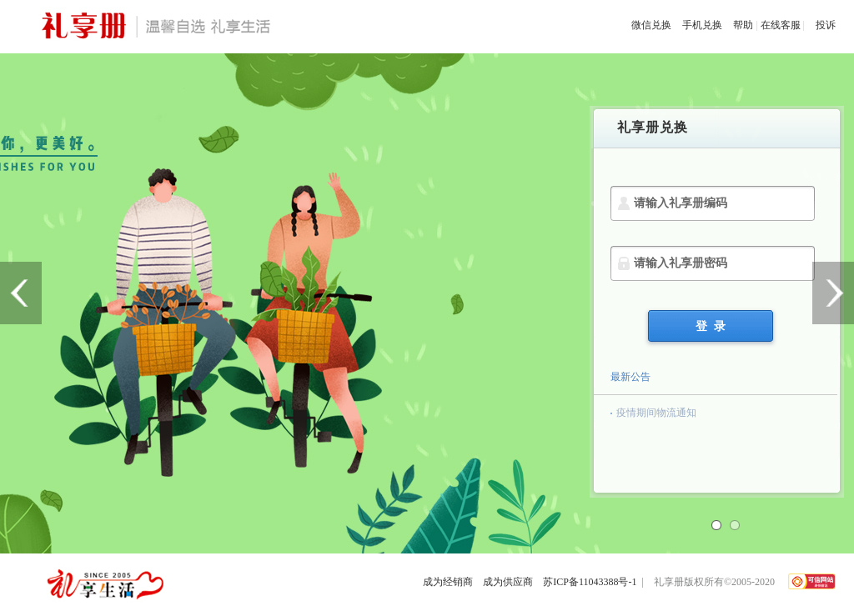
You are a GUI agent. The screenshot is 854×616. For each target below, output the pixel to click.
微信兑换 (651, 25)
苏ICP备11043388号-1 (590, 582)
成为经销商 (448, 582)
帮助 (743, 25)
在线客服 (781, 25)
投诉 (826, 25)
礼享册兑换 (653, 127)
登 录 (711, 326)
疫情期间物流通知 (656, 413)
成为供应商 (508, 582)
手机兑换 (702, 25)
